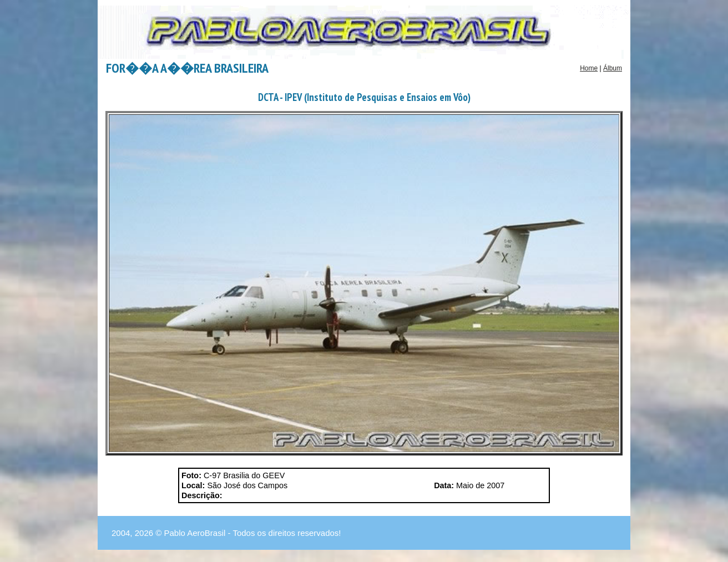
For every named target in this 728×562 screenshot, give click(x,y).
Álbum (613, 68)
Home (589, 68)
